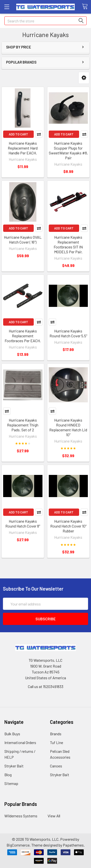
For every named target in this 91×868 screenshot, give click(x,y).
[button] (84, 78)
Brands (56, 734)
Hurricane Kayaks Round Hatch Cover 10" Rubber (68, 526)
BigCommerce (18, 845)
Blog (8, 775)
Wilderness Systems (21, 816)
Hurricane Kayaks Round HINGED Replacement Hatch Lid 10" (68, 427)
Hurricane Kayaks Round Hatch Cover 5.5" (68, 333)
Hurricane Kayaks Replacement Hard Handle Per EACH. (23, 148)
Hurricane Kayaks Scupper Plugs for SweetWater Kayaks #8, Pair (68, 150)
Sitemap (11, 783)
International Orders (20, 742)
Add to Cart (18, 134)
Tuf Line (57, 742)
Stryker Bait (14, 766)
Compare (39, 134)
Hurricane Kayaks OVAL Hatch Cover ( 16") (23, 240)
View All (54, 816)
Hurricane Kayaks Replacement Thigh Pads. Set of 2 (23, 425)
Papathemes (73, 845)
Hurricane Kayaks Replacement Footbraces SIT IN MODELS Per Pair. (68, 244)
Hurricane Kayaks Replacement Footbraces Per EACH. (23, 336)
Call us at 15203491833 (46, 686)
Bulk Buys (12, 734)
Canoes (56, 766)
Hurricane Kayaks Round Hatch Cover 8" (23, 524)
